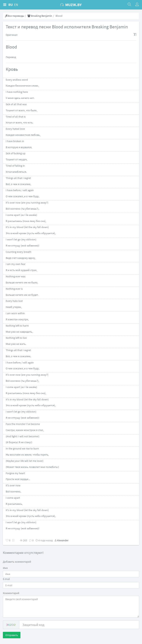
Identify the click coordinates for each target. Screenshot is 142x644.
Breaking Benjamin (40, 16)
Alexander (63, 540)
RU (11, 5)
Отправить (12, 635)
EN (16, 5)
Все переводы (15, 16)
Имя (5, 568)
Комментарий (11, 593)
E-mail (6, 579)
